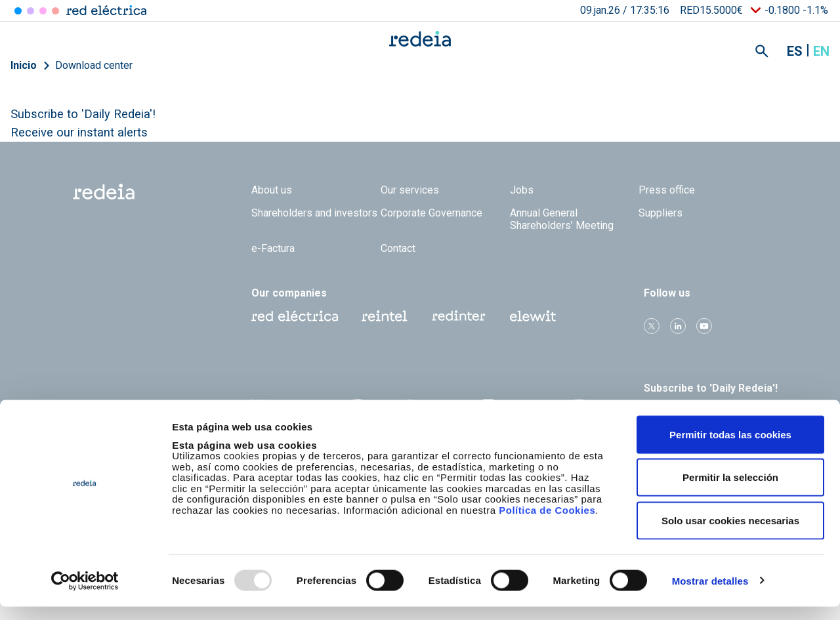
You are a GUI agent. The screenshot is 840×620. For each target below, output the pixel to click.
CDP (506, 413)
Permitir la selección (730, 491)
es (795, 51)
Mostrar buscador (762, 51)
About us (272, 190)
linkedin (678, 326)
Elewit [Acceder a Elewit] (55, 11)
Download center (94, 65)
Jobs (522, 190)
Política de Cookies (547, 523)
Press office (667, 190)
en (821, 51)
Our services (410, 190)
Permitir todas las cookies (730, 448)
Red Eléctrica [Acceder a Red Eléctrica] (18, 11)
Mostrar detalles (710, 594)
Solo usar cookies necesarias (730, 534)
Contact (398, 248)
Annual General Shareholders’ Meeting (562, 219)
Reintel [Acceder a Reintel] (43, 11)
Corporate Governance (431, 213)
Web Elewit (533, 316)
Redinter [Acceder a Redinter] (31, 11)
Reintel (385, 316)
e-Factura (273, 248)
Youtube (704, 326)
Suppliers (661, 213)
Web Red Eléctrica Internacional (459, 316)
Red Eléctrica (295, 316)
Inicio (24, 65)
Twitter (652, 326)
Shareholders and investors (314, 213)
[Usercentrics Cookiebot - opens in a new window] (85, 594)
